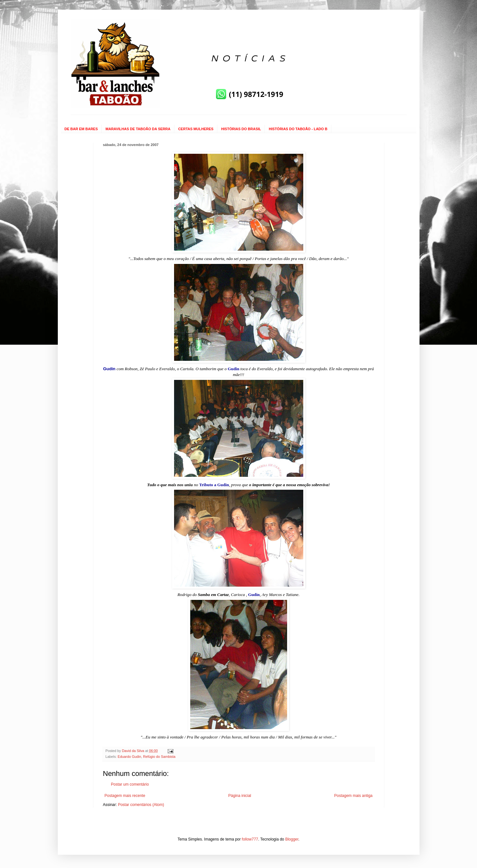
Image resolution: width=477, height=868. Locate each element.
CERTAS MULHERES (196, 129)
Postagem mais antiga (353, 796)
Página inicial (240, 796)
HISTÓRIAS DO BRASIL (241, 129)
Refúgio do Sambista (159, 757)
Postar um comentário (130, 784)
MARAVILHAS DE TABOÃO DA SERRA (138, 129)
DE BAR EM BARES (81, 129)
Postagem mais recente (125, 796)
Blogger (292, 839)
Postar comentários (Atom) (141, 805)
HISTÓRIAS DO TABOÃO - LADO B (298, 129)
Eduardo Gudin (129, 757)
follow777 (250, 839)
